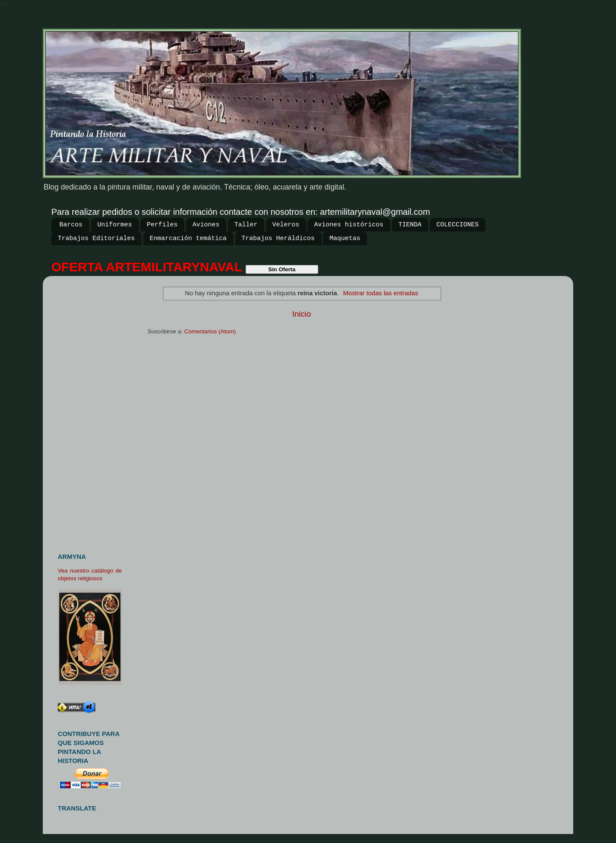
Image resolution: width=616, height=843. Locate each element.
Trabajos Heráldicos (278, 239)
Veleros (286, 225)
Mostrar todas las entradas (381, 293)
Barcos (71, 225)
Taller (246, 225)
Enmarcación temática (188, 239)
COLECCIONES (458, 225)
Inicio (302, 314)
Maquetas (345, 239)
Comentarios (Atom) (210, 331)
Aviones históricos (349, 225)
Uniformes (115, 225)
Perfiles (162, 225)
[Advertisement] (93, 411)
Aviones (206, 225)
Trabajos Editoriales (96, 239)
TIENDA (410, 225)
